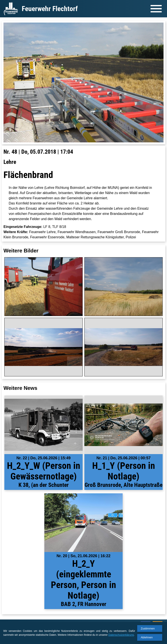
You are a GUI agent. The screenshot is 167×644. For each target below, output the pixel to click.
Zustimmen (148, 628)
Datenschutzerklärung (121, 635)
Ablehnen (147, 637)
